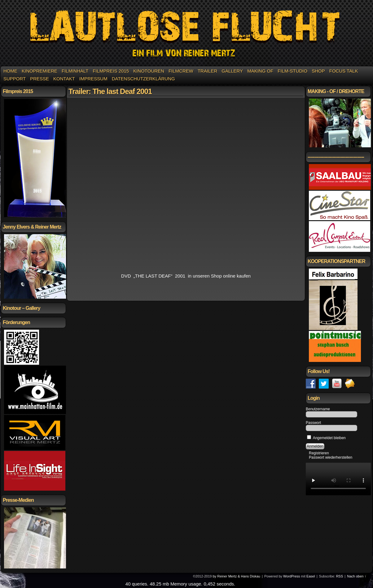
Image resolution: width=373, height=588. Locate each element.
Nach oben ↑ (357, 576)
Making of (260, 71)
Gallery (232, 71)
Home (10, 71)
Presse (39, 79)
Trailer (207, 71)
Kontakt (64, 79)
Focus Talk (344, 71)
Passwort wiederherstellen (331, 457)
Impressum (93, 79)
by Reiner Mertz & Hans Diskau (237, 576)
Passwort (313, 423)
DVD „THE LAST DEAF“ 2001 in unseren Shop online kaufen (186, 276)
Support (15, 79)
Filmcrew (181, 71)
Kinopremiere (39, 71)
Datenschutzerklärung (143, 79)
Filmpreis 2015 (111, 71)
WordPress (292, 576)
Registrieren (319, 453)
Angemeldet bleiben (326, 438)
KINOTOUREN (149, 71)
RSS (340, 576)
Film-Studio (292, 71)
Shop (318, 71)
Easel (311, 576)
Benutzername (318, 409)
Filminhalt (75, 71)
